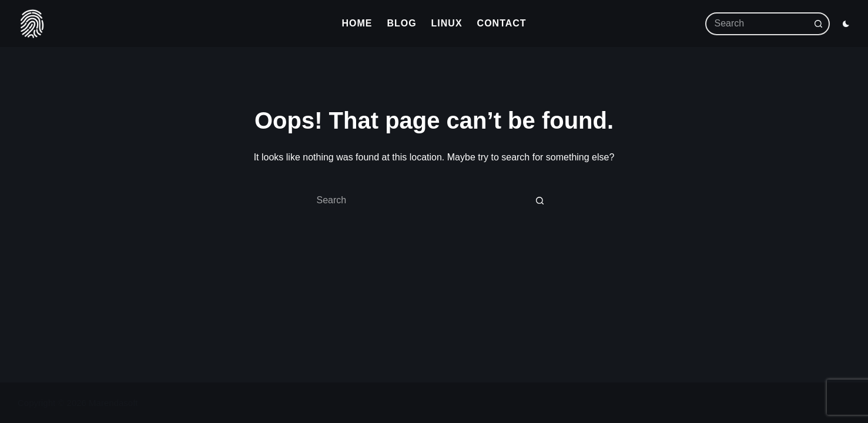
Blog (401, 23)
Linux (447, 23)
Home (357, 23)
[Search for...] (761, 24)
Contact (502, 23)
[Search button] (818, 24)
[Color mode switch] (846, 24)
